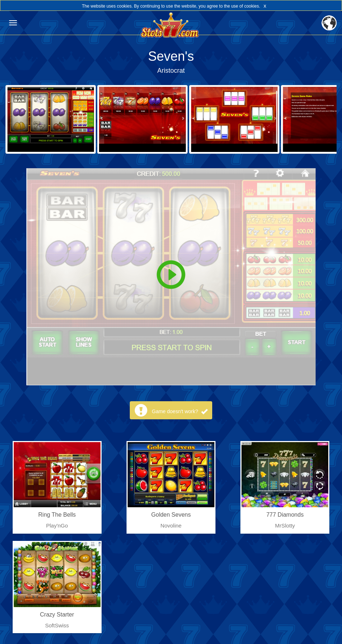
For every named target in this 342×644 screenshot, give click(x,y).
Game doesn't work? (180, 411)
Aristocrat (171, 71)
